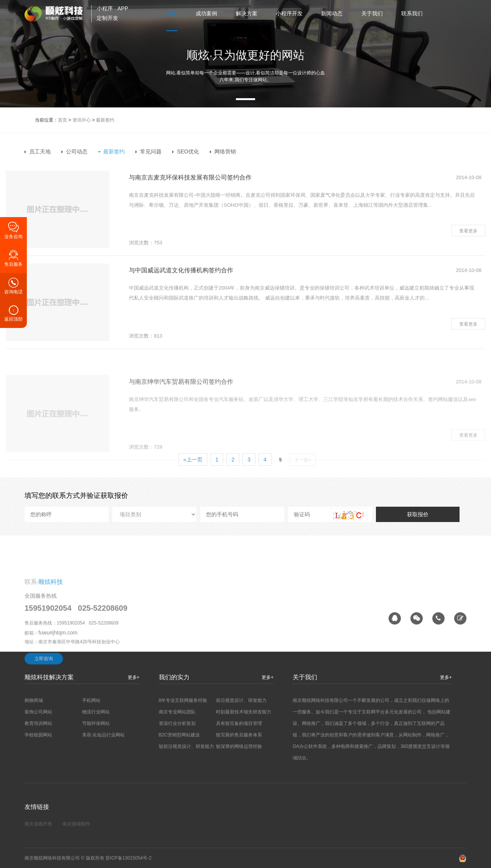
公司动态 (77, 152)
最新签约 (105, 120)
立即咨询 (44, 712)
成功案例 (206, 13)
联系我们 (412, 13)
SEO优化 (188, 152)
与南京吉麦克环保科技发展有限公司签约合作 (190, 177)
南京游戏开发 (38, 824)
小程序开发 (289, 13)
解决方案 (247, 13)
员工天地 (40, 152)
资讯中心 (82, 120)
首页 (172, 13)
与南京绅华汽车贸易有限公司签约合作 (181, 420)
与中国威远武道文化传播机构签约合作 (181, 270)
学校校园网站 (38, 735)
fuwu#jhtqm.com (58, 685)
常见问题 (151, 152)
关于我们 (372, 13)
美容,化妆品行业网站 (103, 735)
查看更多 (468, 231)
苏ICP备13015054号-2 (129, 858)
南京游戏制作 (76, 824)
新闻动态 (332, 13)
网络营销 (225, 152)
